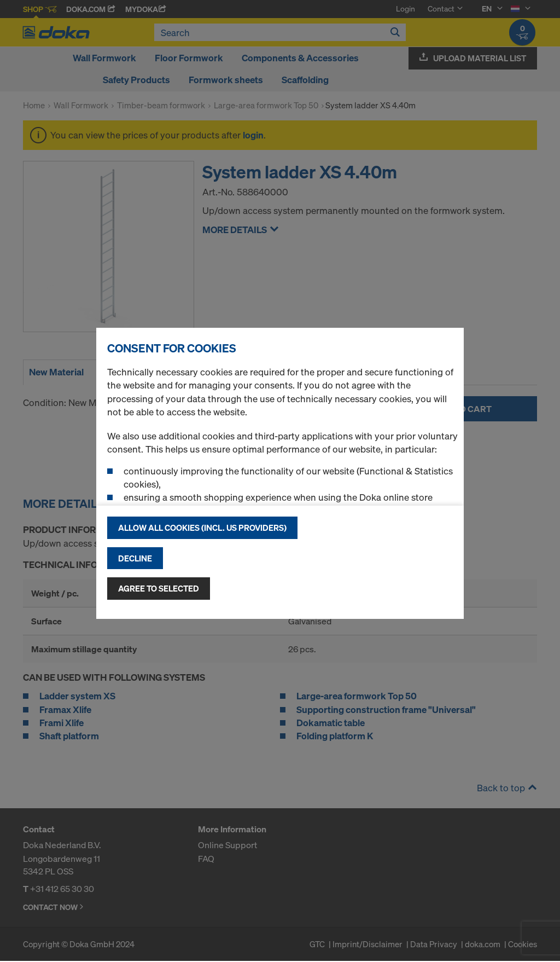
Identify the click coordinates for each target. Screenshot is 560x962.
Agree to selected (159, 588)
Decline (135, 558)
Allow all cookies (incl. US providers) (202, 528)
